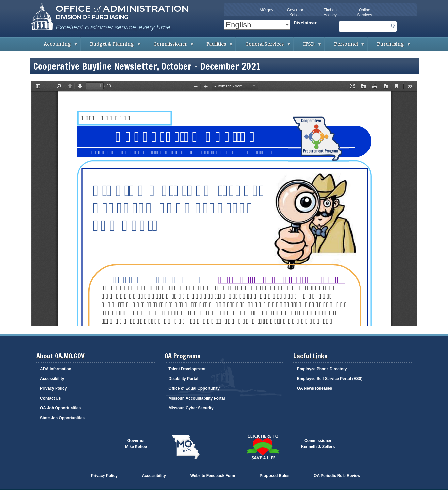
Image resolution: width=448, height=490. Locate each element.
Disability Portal (183, 379)
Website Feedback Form (213, 476)
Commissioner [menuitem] (169, 46)
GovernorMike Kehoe (136, 444)
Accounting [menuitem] (56, 46)
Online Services (364, 13)
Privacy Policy (53, 388)
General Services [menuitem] (264, 46)
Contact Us (50, 398)
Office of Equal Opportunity (194, 388)
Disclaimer (305, 23)
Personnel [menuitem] (345, 46)
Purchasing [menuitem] (390, 46)
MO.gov (266, 10)
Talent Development (187, 369)
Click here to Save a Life (263, 447)
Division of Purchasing (92, 17)
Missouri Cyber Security (191, 408)
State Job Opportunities (62, 418)
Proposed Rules (274, 476)
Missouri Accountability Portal (197, 398)
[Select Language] (257, 25)
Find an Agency (330, 13)
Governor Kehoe (295, 13)
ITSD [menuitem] (308, 46)
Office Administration (122, 8)
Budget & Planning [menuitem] (111, 46)
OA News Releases (315, 388)
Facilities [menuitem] (215, 46)
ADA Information (56, 369)
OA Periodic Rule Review (337, 476)
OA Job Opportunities (60, 408)
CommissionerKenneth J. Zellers (318, 444)
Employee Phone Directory (322, 369)
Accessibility (52, 379)
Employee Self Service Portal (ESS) (330, 379)
